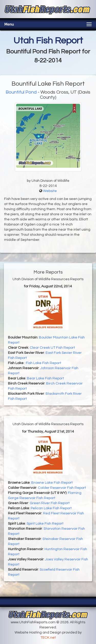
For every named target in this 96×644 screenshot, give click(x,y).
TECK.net (48, 638)
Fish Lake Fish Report (44, 363)
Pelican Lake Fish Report (51, 508)
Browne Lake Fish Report (52, 483)
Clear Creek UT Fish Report (52, 348)
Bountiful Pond (21, 92)
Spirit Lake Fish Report (45, 524)
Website (50, 191)
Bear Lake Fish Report (45, 378)
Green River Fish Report (50, 503)
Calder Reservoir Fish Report (62, 488)
